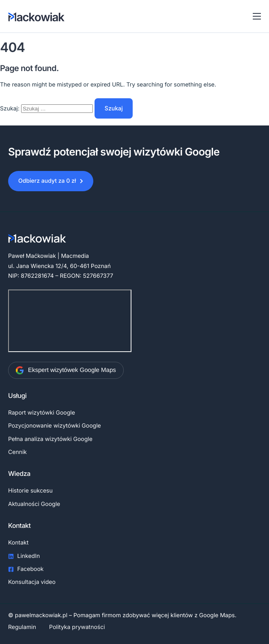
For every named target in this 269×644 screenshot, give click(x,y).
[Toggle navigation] (257, 16)
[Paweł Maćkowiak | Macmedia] (70, 321)
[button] (51, 181)
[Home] (38, 16)
